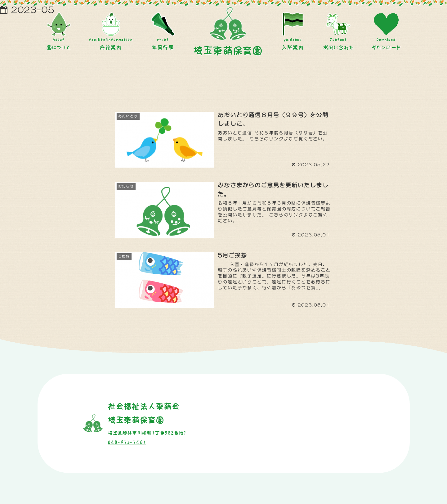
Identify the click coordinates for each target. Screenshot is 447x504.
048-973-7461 (127, 442)
